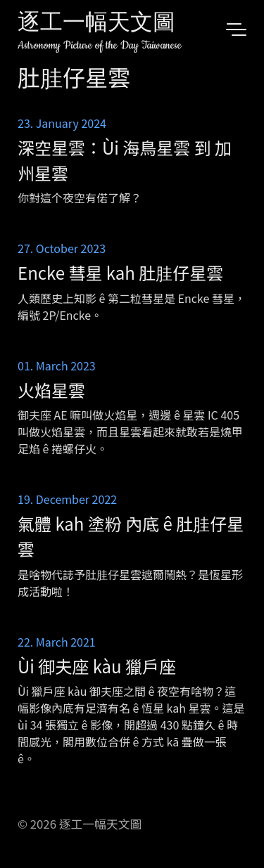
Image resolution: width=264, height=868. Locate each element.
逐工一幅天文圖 (96, 24)
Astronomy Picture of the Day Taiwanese (100, 45)
